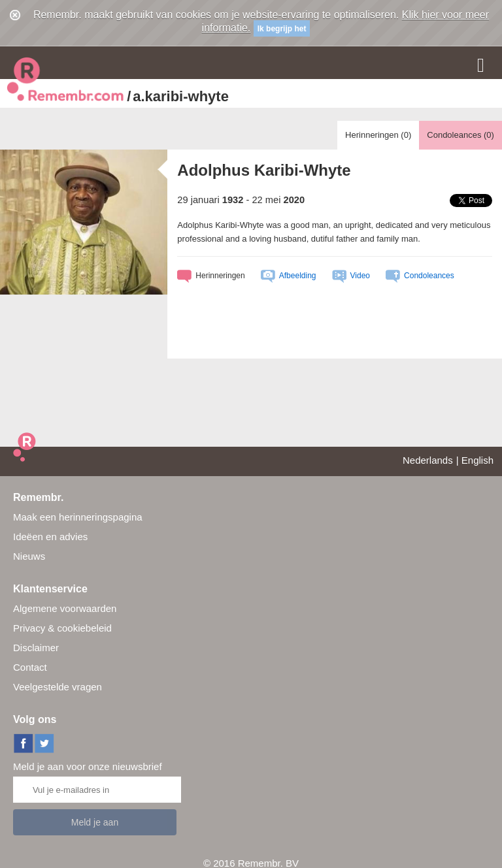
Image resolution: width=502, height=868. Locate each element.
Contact (30, 667)
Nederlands (428, 460)
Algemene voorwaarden (65, 608)
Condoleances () (460, 135)
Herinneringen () (378, 135)
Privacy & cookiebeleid (62, 628)
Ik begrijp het (282, 29)
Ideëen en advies (50, 537)
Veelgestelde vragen (58, 687)
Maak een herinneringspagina (78, 517)
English (477, 460)
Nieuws (29, 556)
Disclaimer (36, 648)
